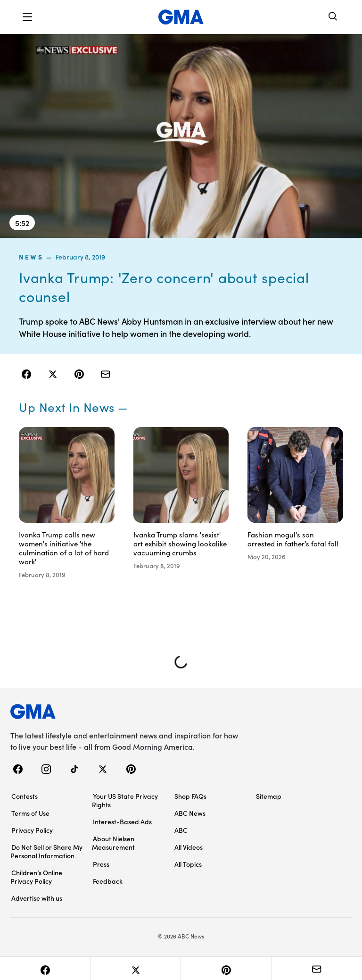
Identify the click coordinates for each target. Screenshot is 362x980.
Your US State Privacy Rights (125, 800)
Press (101, 864)
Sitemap (269, 796)
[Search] (333, 17)
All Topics (188, 864)
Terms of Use (30, 813)
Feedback (108, 881)
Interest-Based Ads (122, 821)
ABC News (190, 813)
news (31, 257)
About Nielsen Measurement (113, 843)
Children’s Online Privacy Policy (36, 877)
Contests (25, 796)
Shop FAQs (190, 796)
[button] (27, 17)
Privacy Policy (32, 830)
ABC (181, 830)
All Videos (189, 847)
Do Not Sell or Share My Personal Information (46, 851)
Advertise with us (37, 898)
